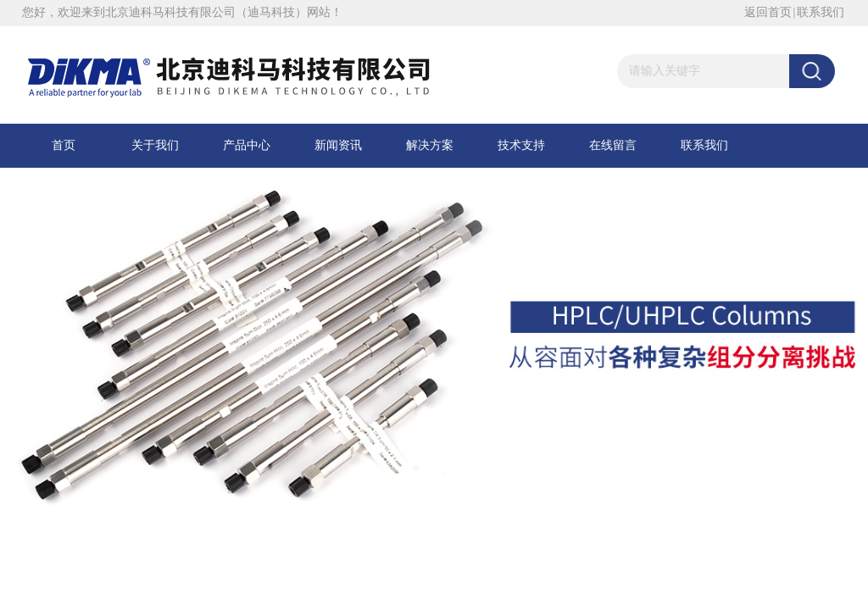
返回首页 (768, 12)
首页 (64, 145)
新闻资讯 (338, 145)
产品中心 (247, 145)
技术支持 (521, 145)
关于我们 (155, 145)
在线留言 (613, 145)
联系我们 (821, 12)
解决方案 (430, 145)
